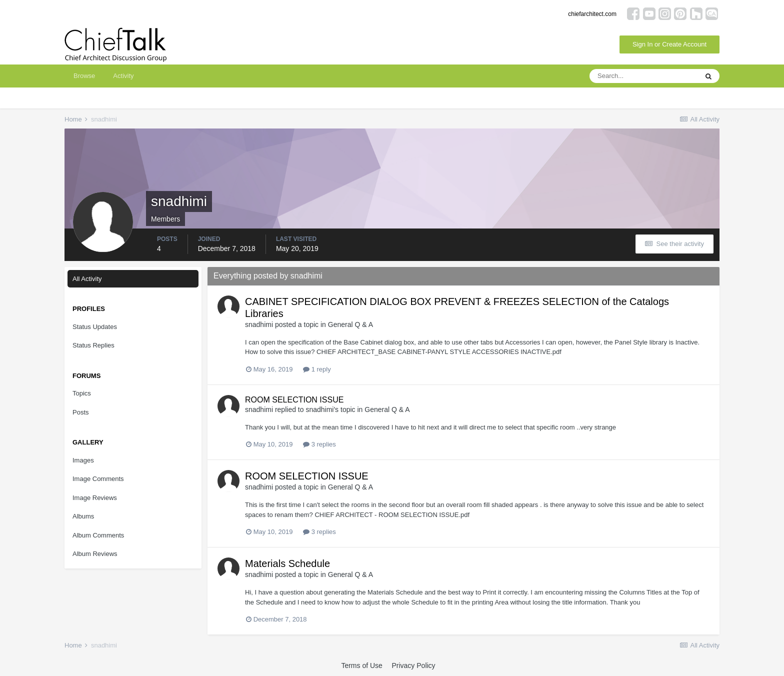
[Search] (643, 76)
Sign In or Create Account (669, 44)
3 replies (319, 444)
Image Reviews (95, 498)
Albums (83, 516)
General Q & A (350, 324)
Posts (81, 412)
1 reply (317, 369)
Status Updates (95, 327)
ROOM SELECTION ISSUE (294, 400)
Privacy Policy (413, 665)
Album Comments (98, 535)
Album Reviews (95, 554)
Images (83, 460)
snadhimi (259, 324)
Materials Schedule (287, 563)
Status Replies (93, 345)
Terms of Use (361, 665)
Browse (84, 76)
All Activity (87, 279)
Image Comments (98, 479)
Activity (123, 76)
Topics (82, 393)
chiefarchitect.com (592, 14)
